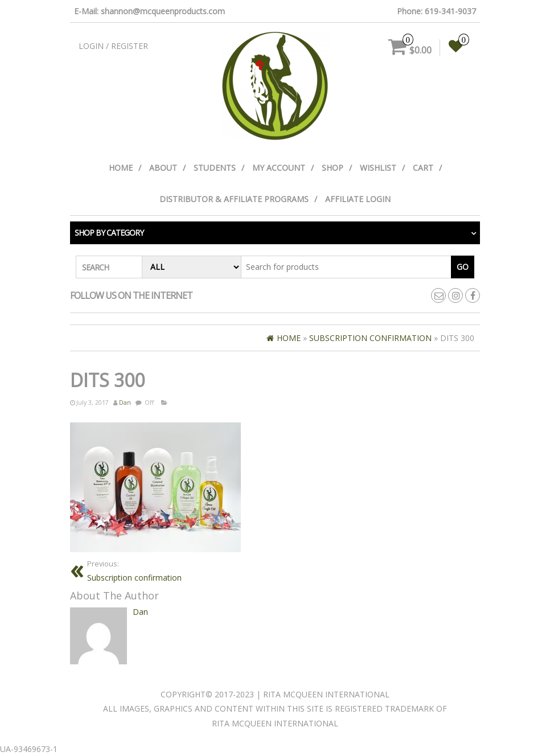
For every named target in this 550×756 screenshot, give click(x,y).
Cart (423, 168)
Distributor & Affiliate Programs (234, 199)
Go (463, 267)
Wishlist (378, 168)
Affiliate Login (358, 199)
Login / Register (113, 46)
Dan (125, 402)
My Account (279, 168)
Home (121, 168)
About (163, 168)
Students (215, 168)
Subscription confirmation (134, 571)
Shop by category (109, 233)
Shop (333, 168)
